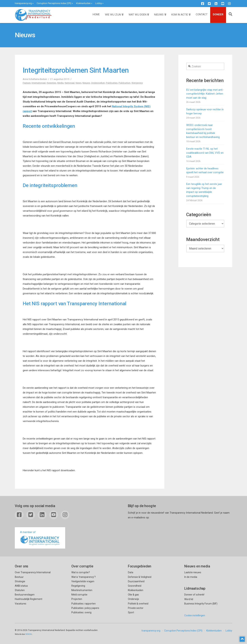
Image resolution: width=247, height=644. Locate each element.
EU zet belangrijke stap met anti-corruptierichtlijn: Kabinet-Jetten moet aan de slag (205, 94)
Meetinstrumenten (82, 590)
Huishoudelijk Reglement (29, 599)
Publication (124, 83)
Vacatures (21, 604)
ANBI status (21, 586)
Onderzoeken (98, 83)
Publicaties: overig (81, 612)
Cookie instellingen (195, 615)
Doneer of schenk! (194, 595)
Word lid (189, 599)
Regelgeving (78, 586)
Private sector (136, 608)
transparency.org (23, 3)
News (78, 83)
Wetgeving (137, 83)
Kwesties (51, 83)
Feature (27, 83)
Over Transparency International (33, 572)
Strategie (20, 581)
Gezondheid (135, 586)
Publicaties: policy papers (85, 608)
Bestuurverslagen (25, 595)
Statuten (20, 590)
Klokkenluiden (83, 3)
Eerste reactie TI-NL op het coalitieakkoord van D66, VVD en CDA (205, 153)
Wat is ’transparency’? (84, 577)
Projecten (77, 599)
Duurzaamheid (136, 581)
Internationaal (39, 83)
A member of (40, 538)
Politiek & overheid (138, 604)
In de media (191, 577)
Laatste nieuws (193, 572)
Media (60, 83)
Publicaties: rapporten (84, 604)
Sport (131, 612)
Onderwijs (133, 599)
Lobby (99, 3)
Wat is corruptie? (81, 572)
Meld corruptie (79, 595)
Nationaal (70, 83)
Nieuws (86, 83)
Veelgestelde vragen (83, 581)
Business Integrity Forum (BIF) (201, 604)
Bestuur (19, 577)
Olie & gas (133, 595)
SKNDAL (29, 634)
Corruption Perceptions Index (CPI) (54, 3)
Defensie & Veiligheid (140, 577)
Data (131, 572)
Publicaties (112, 83)
